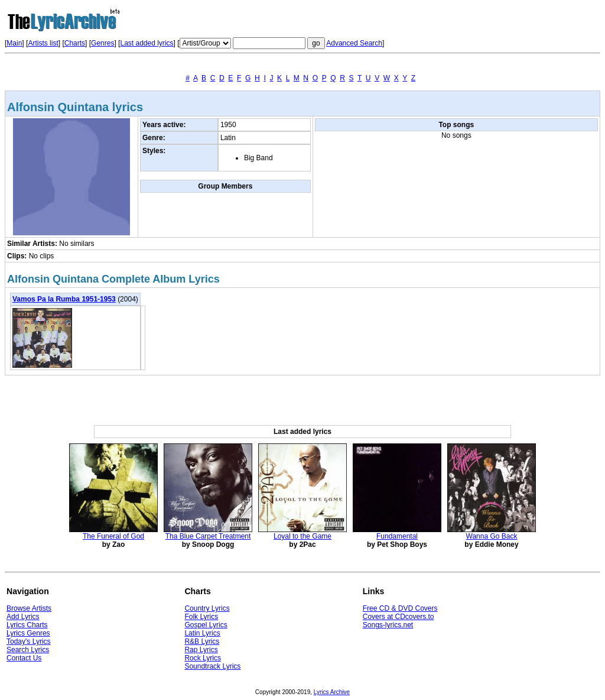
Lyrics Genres (28, 633)
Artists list (43, 43)
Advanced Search (354, 43)
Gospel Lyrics (206, 625)
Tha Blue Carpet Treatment (208, 536)
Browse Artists (29, 608)
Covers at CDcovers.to (399, 617)
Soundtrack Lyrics (212, 666)
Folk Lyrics (201, 617)
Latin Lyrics (202, 633)
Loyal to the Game (302, 536)
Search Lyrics (28, 650)
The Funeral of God (113, 536)
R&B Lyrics (202, 641)
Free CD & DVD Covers (400, 608)
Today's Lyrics (29, 641)
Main (14, 43)
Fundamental (397, 536)
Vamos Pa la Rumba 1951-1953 (64, 299)
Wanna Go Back (492, 536)
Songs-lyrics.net (388, 625)
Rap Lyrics (201, 650)
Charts (75, 43)
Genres (103, 43)
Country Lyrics (207, 608)
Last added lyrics (147, 43)
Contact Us (24, 658)
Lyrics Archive (332, 692)
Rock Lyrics (203, 658)
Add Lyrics (23, 617)
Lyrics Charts (27, 625)
